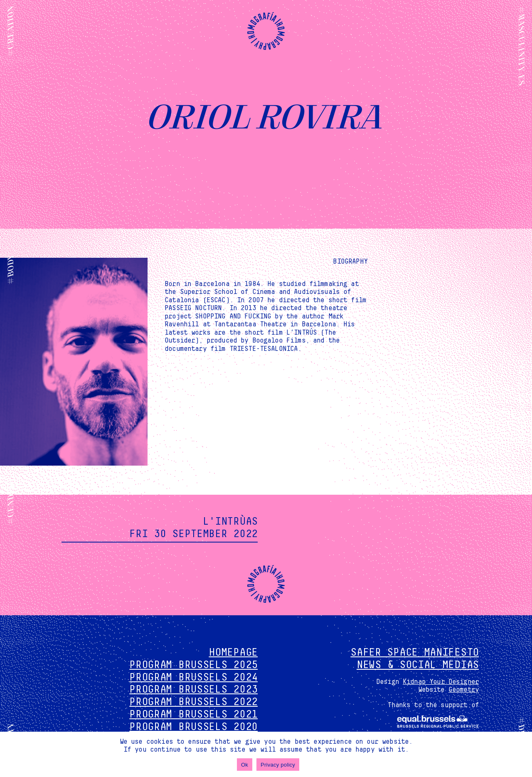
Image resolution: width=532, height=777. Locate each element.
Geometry (464, 690)
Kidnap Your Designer (441, 682)
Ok (245, 765)
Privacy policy (278, 765)
